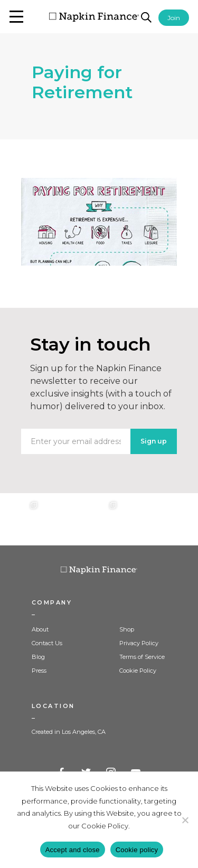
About (40, 629)
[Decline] (185, 820)
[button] (16, 17)
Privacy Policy (139, 643)
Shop (127, 629)
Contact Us (47, 643)
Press (39, 671)
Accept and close (73, 850)
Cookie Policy (138, 671)
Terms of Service (142, 657)
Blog (38, 657)
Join (174, 18)
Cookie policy (137, 850)
